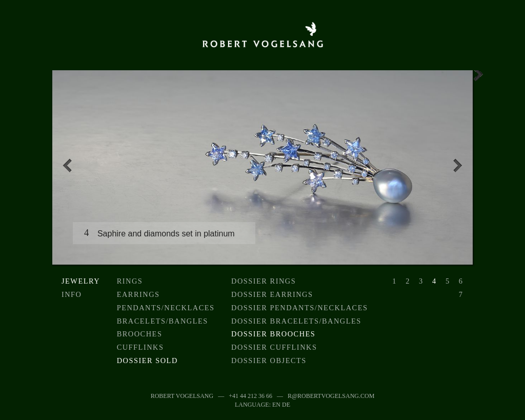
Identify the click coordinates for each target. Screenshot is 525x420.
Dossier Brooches (273, 334)
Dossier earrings (272, 294)
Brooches (140, 334)
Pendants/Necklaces (166, 308)
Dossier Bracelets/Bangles (296, 321)
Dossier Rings (264, 281)
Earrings (138, 294)
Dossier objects (269, 361)
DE (286, 405)
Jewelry (81, 281)
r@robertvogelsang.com (331, 396)
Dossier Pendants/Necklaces (299, 308)
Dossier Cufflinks (274, 347)
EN (276, 405)
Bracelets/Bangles (163, 321)
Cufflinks (140, 347)
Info (72, 294)
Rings (130, 281)
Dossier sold (147, 361)
